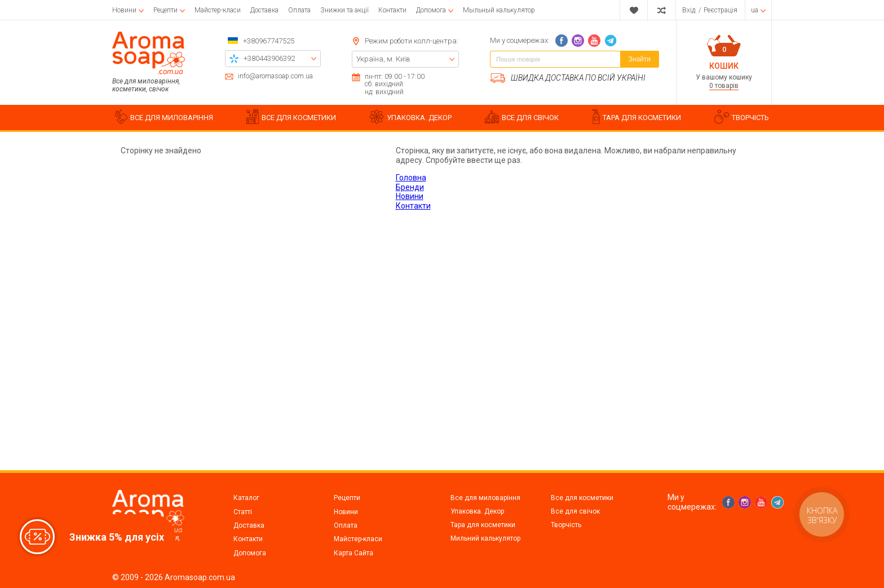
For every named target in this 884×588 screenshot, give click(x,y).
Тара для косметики (483, 525)
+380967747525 (269, 41)
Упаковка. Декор (477, 511)
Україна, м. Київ (383, 59)
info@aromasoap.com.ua (275, 76)
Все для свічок (575, 511)
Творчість (566, 525)
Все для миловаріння (485, 498)
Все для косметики (582, 498)
